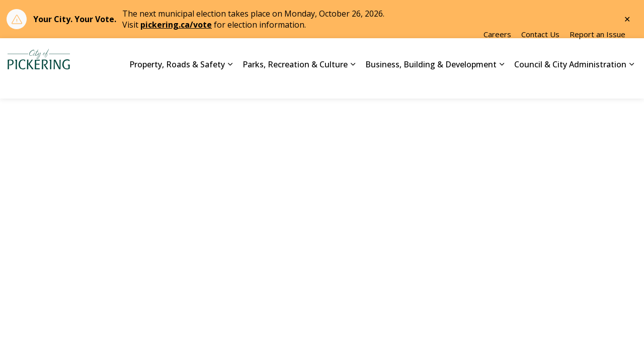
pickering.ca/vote (176, 25)
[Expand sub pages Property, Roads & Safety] (230, 83)
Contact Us (540, 53)
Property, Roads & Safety (177, 83)
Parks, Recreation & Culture (295, 83)
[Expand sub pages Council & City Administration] (631, 83)
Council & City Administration (570, 83)
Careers (497, 53)
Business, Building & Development (431, 83)
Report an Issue (597, 53)
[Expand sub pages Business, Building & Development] (502, 83)
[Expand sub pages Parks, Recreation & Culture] (353, 83)
